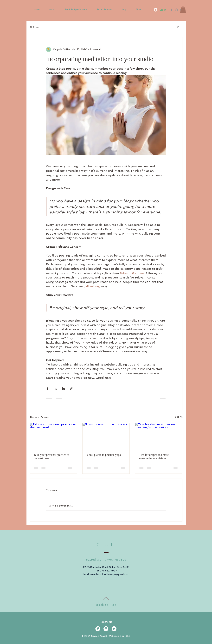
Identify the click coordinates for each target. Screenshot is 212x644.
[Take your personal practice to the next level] (53, 436)
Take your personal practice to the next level (51, 457)
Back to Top (106, 605)
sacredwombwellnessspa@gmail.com (109, 574)
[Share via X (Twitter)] (55, 389)
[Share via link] (71, 389)
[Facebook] (172, 10)
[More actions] (164, 49)
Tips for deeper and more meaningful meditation (154, 457)
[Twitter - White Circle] (114, 629)
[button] (183, 9)
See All (179, 417)
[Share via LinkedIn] (63, 389)
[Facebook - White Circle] (98, 629)
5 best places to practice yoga (104, 455)
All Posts (35, 27)
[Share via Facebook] (48, 389)
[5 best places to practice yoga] (106, 436)
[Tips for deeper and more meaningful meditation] (159, 436)
